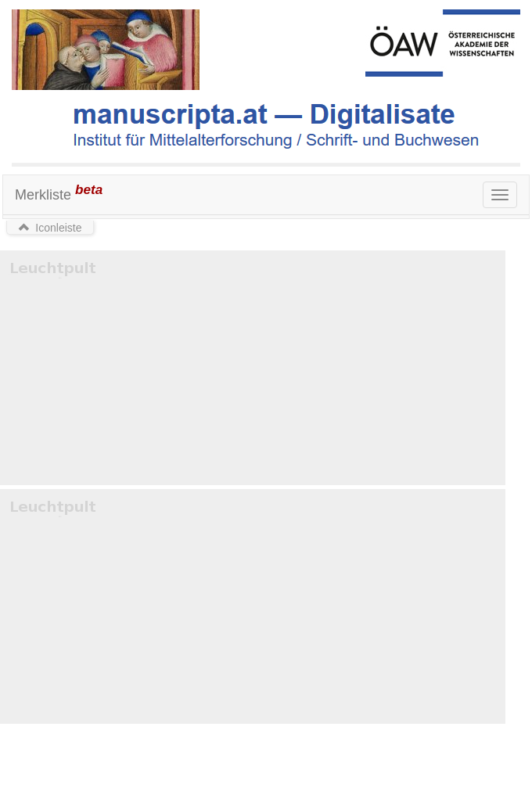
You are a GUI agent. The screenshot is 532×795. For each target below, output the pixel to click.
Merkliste (59, 192)
